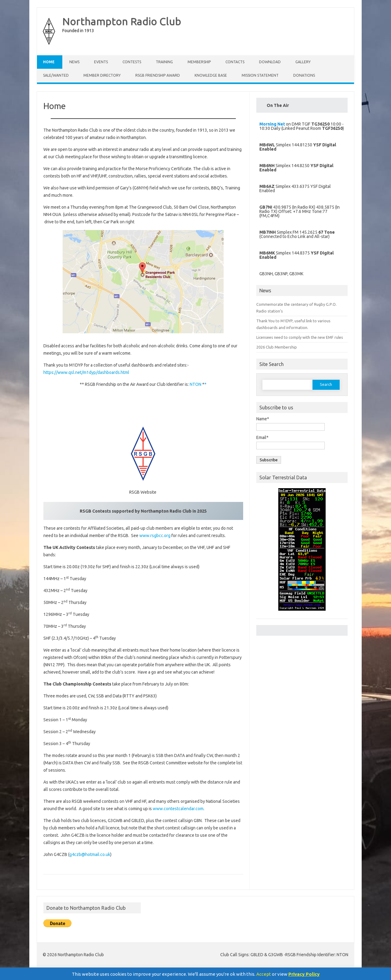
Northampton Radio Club (122, 21)
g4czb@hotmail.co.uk (90, 854)
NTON (195, 384)
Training (164, 62)
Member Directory (102, 75)
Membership (199, 62)
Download (270, 62)
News (74, 62)
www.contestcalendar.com (178, 809)
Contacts (235, 62)
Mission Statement (260, 75)
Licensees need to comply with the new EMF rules (300, 337)
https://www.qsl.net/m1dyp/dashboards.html (86, 372)
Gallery (303, 62)
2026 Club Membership (277, 347)
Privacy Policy (304, 974)
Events (101, 62)
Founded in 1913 (78, 31)
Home (49, 62)
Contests (132, 62)
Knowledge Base (211, 75)
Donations (304, 75)
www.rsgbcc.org (155, 536)
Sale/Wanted (56, 75)
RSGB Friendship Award (158, 75)
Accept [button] (264, 974)
